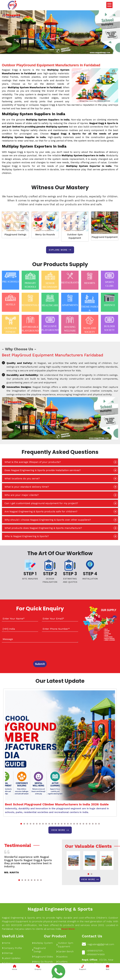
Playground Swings (15, 235)
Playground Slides (42, 957)
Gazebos (62, 957)
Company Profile (12, 948)
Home (6, 943)
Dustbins (62, 962)
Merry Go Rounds (45, 235)
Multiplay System (42, 943)
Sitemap (7, 953)
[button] (21, 824)
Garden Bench (65, 952)
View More (60, 830)
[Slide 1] (52, 50)
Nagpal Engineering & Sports (60, 909)
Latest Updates (11, 958)
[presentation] (21, 651)
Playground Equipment (105, 237)
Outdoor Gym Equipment (75, 236)
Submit (40, 664)
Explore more (60, 250)
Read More (68, 929)
